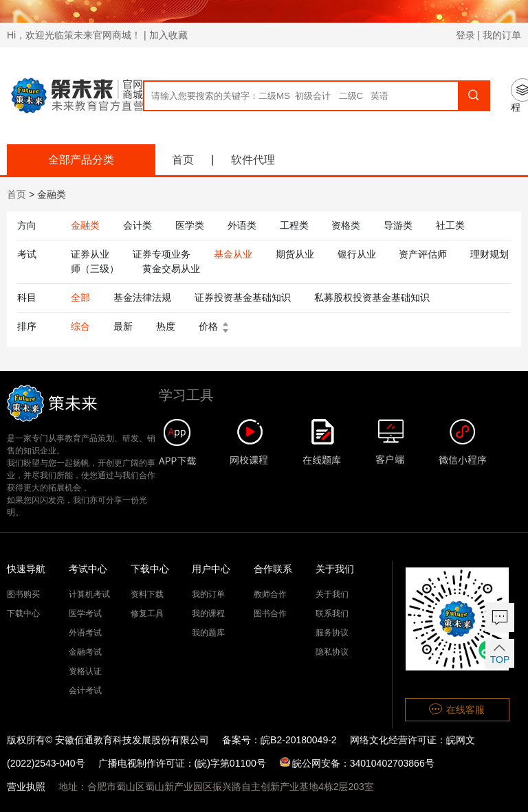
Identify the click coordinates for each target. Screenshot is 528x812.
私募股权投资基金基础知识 (372, 297)
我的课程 (208, 613)
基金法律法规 (142, 297)
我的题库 (208, 633)
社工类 (450, 225)
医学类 (190, 225)
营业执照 (26, 787)
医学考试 (85, 613)
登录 (465, 35)
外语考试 (85, 633)
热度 (166, 326)
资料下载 (147, 594)
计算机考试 (89, 594)
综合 (80, 326)
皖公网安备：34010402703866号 (357, 763)
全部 (80, 297)
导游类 (398, 225)
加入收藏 (168, 35)
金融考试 (85, 652)
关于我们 (332, 594)
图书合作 (270, 613)
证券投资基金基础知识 (243, 297)
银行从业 (357, 254)
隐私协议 (332, 652)
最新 (123, 326)
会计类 (137, 225)
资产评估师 (423, 254)
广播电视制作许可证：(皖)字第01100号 (182, 763)
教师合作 (270, 594)
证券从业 (90, 254)
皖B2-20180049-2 (299, 740)
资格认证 (85, 671)
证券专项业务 (162, 254)
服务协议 (332, 633)
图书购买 (23, 594)
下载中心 (23, 613)
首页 (183, 160)
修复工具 (147, 613)
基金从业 (233, 254)
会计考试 (85, 690)
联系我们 (332, 613)
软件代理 (253, 160)
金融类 (85, 225)
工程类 (294, 225)
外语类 (242, 225)
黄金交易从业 (171, 269)
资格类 (346, 225)
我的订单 (502, 35)
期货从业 (295, 254)
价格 (217, 326)
